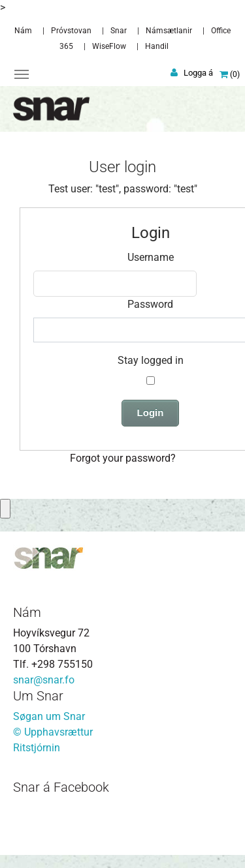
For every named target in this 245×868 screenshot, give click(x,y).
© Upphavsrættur (53, 732)
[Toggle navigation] (22, 74)
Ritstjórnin (37, 748)
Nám (23, 31)
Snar (119, 31)
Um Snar (38, 696)
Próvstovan (71, 31)
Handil (157, 46)
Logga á (198, 73)
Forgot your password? (123, 458)
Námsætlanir (169, 31)
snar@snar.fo (44, 680)
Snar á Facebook (61, 787)
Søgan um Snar (49, 716)
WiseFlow (109, 46)
